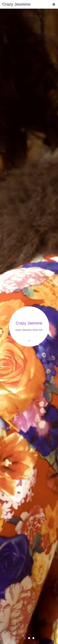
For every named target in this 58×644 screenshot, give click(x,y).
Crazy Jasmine (16, 4)
